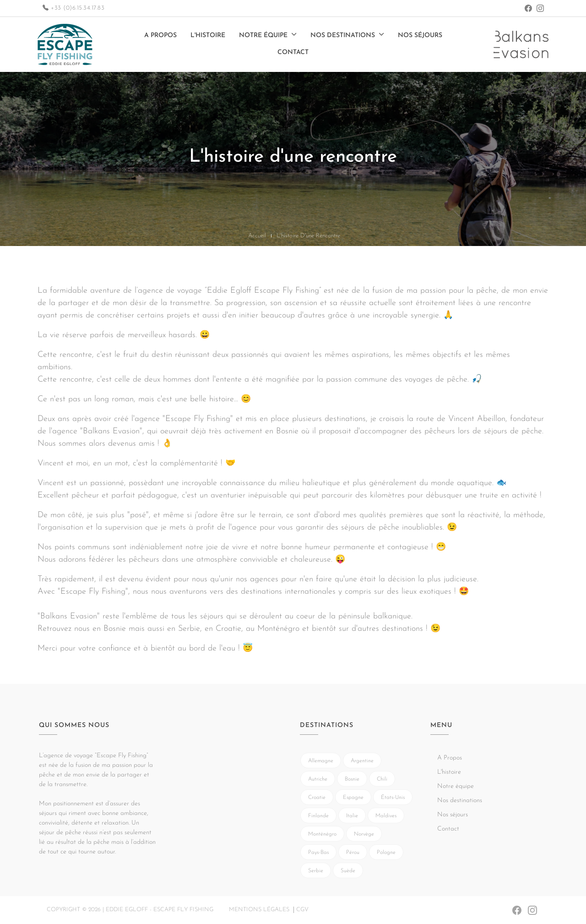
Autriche (318, 779)
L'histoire (208, 36)
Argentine (362, 761)
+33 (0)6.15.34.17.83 (73, 8)
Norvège (364, 834)
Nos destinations (343, 36)
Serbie (316, 871)
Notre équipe (263, 36)
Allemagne (321, 761)
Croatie (317, 798)
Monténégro (322, 834)
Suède (348, 871)
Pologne (386, 853)
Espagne (353, 798)
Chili (382, 779)
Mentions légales (259, 910)
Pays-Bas (318, 853)
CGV (302, 910)
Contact (293, 52)
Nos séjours (420, 36)
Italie (352, 816)
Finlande (318, 816)
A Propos (160, 36)
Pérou (353, 853)
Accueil (257, 236)
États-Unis (393, 798)
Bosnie (352, 779)
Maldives (386, 816)
